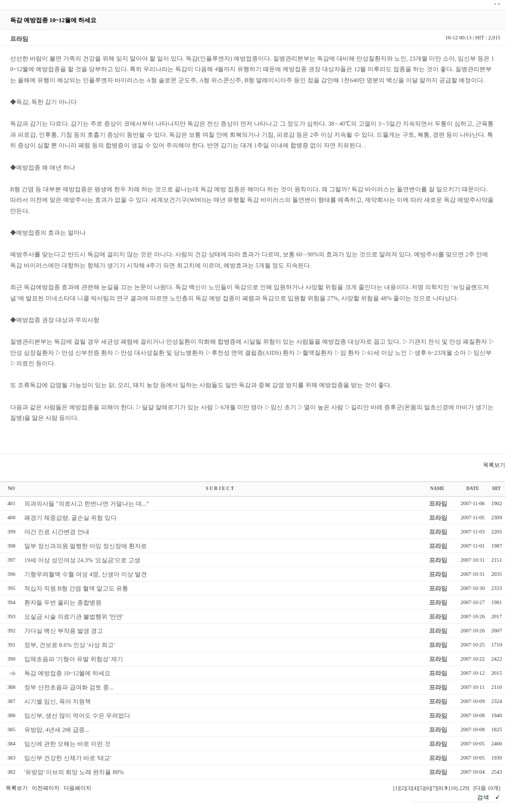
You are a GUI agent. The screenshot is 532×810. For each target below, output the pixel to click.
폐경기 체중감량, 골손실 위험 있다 (70, 518)
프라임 (438, 504)
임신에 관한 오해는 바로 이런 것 (67, 744)
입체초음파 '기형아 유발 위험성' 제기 (74, 659)
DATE (473, 489)
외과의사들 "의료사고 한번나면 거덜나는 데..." (87, 504)
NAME (437, 489)
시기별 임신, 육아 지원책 (58, 701)
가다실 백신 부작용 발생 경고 (64, 631)
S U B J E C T (220, 489)
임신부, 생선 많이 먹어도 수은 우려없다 (77, 716)
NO (12, 489)
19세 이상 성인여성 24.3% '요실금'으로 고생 (82, 560)
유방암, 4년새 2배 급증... (57, 730)
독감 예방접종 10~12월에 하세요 (68, 673)
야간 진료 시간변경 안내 (57, 532)
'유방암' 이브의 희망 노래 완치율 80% (74, 772)
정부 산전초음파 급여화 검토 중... (69, 687)
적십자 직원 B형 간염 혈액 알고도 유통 (76, 588)
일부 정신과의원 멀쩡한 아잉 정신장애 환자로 (86, 546)
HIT (496, 489)
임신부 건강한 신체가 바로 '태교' (68, 758)
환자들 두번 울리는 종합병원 (63, 603)
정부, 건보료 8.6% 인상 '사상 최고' (69, 645)
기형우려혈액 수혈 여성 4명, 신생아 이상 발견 (86, 574)
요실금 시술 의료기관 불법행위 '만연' (74, 617)
